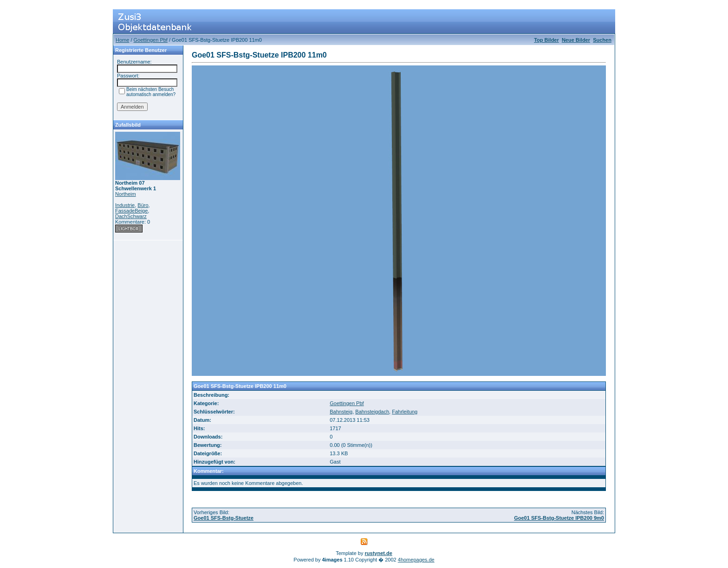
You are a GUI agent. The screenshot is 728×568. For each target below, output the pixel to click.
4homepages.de (416, 560)
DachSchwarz (131, 216)
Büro (143, 205)
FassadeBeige (131, 211)
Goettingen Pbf (151, 40)
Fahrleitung (405, 412)
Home (122, 40)
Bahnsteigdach (372, 412)
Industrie (125, 205)
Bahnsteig (341, 412)
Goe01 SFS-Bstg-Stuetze (224, 518)
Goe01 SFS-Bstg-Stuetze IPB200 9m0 (559, 518)
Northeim (126, 194)
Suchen (602, 40)
